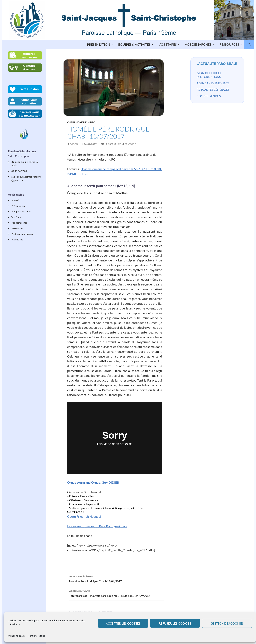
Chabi (71, 122)
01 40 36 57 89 (19, 171)
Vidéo (91, 122)
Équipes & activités (134, 44)
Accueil (15, 200)
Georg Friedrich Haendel (84, 516)
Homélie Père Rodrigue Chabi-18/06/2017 (117, 579)
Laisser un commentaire (120, 144)
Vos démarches (198, 44)
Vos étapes (168, 44)
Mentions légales (17, 636)
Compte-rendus (209, 96)
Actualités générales (213, 90)
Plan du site (17, 240)
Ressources (229, 44)
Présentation (98, 44)
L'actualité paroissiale (217, 64)
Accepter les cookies (123, 623)
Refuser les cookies (175, 623)
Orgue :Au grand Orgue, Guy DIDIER (93, 482)
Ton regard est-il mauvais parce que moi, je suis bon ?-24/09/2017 (117, 593)
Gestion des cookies (227, 623)
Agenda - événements (213, 83)
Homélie (81, 122)
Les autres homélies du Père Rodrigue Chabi (97, 526)
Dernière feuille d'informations (209, 75)
